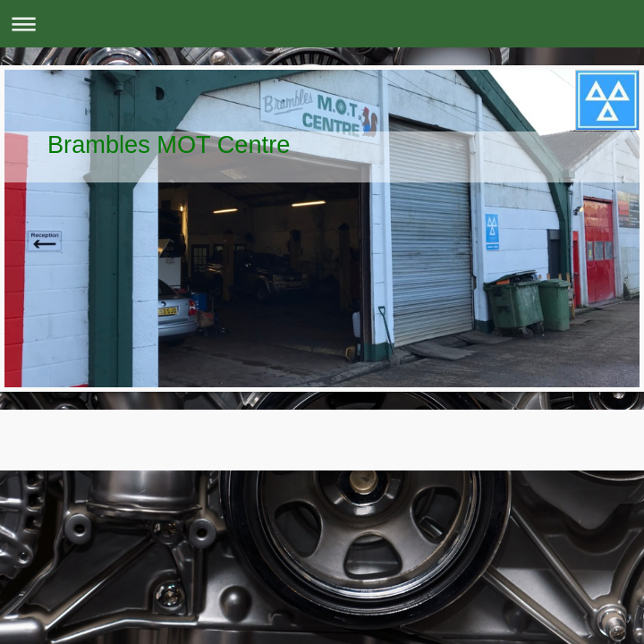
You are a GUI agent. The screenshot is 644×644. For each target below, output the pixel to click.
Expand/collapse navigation (322, 24)
